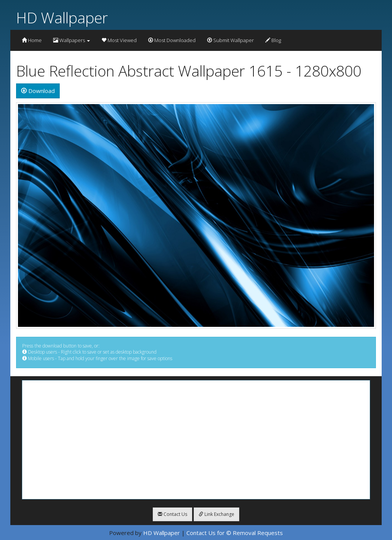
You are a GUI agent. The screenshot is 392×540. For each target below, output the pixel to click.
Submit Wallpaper (230, 40)
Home (32, 40)
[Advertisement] (196, 440)
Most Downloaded (172, 40)
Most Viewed (119, 40)
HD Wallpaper (62, 17)
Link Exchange (216, 514)
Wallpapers (72, 40)
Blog (273, 40)
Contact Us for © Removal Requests (235, 533)
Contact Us (172, 514)
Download (38, 91)
